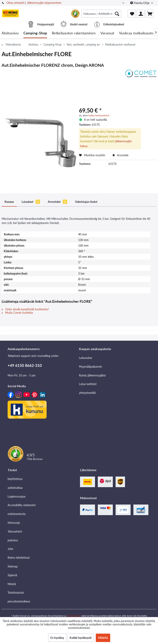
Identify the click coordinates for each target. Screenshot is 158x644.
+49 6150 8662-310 (25, 365)
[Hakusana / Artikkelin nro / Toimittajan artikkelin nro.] (101, 14)
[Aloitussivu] (10, 33)
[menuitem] (101, 14)
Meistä (12, 584)
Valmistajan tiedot (86, 202)
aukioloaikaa (15, 488)
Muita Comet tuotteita (17, 313)
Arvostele (120, 155)
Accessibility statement (22, 505)
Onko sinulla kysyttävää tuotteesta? (25, 309)
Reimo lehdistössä (19, 558)
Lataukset (31, 202)
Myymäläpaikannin (90, 367)
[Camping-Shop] (35, 33)
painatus (13, 540)
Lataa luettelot (88, 384)
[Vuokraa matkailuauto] (136, 33)
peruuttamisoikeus (19, 601)
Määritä (103, 638)
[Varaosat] (107, 33)
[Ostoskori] (150, 14)
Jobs (10, 549)
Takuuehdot (15, 531)
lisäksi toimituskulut (99, 115)
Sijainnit (12, 575)
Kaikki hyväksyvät (81, 638)
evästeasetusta (17, 514)
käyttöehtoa (15, 479)
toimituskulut (74, 616)
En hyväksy (57, 638)
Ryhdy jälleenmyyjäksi (92, 375)
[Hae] (117, 14)
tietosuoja (14, 523)
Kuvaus (9, 202)
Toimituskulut (16, 593)
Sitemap (13, 566)
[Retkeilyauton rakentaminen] (74, 33)
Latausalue (85, 358)
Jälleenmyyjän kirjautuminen (44, 3)
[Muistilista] (132, 14)
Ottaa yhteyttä (15, 3)
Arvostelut (57, 202)
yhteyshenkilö (87, 393)
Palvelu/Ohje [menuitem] (140, 3)
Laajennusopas (17, 496)
